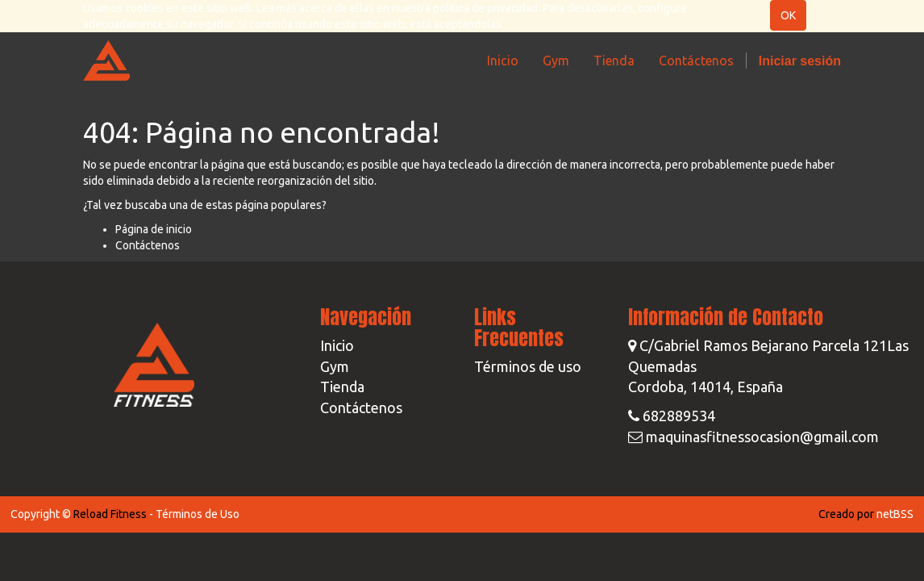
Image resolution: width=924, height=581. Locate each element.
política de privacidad (485, 8)
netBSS (895, 514)
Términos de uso (528, 366)
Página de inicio (154, 229)
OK (788, 15)
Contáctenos (148, 245)
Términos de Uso (198, 514)
